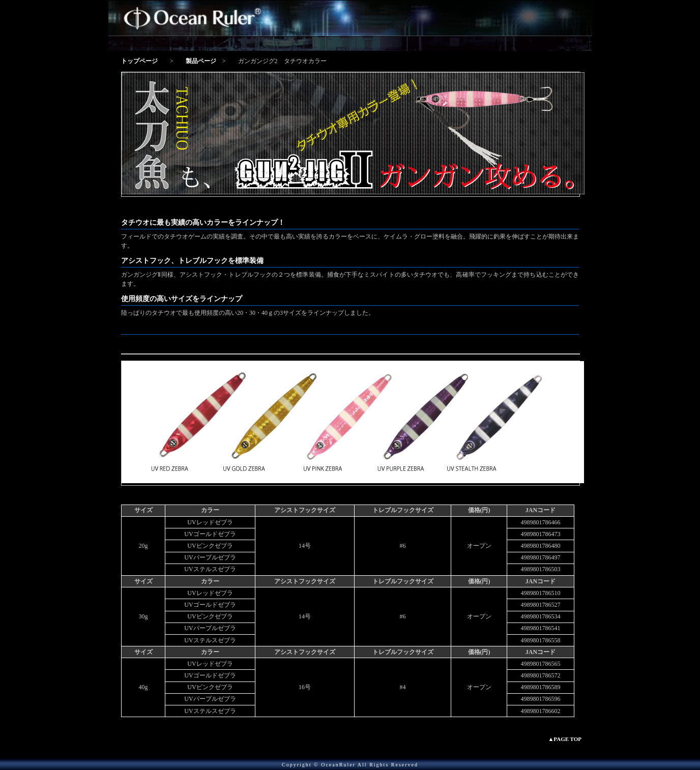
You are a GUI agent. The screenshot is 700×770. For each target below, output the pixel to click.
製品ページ (201, 61)
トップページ (139, 61)
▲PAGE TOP (565, 739)
